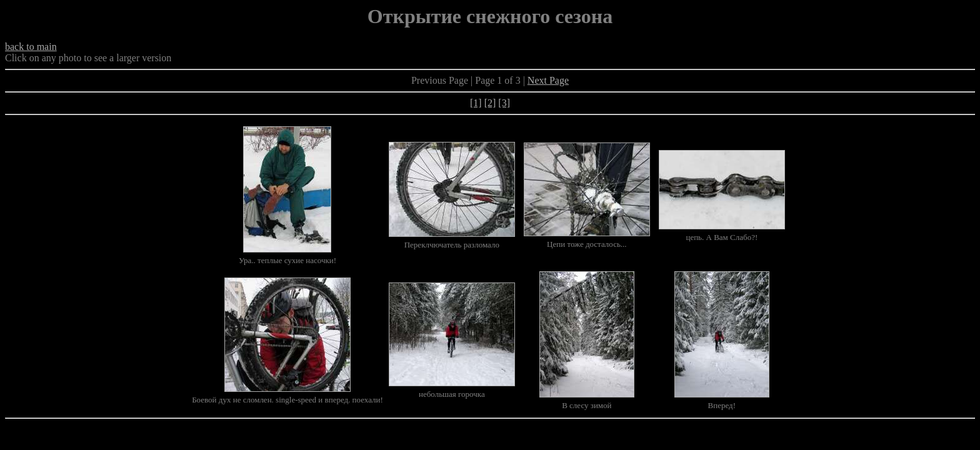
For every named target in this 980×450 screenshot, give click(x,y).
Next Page (548, 80)
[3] (504, 103)
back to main (31, 47)
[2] (490, 103)
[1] (476, 103)
